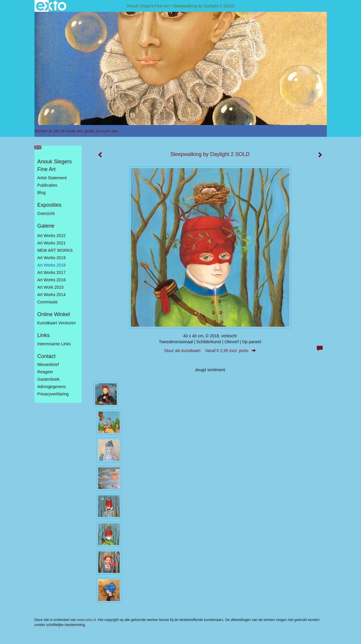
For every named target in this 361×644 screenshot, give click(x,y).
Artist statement (52, 178)
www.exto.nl (86, 620)
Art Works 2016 (52, 280)
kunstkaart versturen (57, 323)
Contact (47, 356)
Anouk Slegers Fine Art (148, 6)
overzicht (46, 213)
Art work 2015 (51, 287)
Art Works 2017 (52, 272)
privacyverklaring (53, 394)
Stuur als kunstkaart (210, 351)
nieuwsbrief (48, 364)
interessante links (54, 344)
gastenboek (49, 379)
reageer (45, 372)
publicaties (47, 185)
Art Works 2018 (52, 265)
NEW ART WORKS (55, 250)
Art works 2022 (52, 236)
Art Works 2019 (52, 258)
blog (42, 193)
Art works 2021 (52, 243)
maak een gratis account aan (92, 131)
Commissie (48, 302)
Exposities (50, 205)
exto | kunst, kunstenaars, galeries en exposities (51, 6)
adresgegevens (52, 387)
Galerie (46, 226)
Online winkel (54, 314)
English (38, 147)
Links (44, 335)
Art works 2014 (52, 295)
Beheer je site (47, 131)
